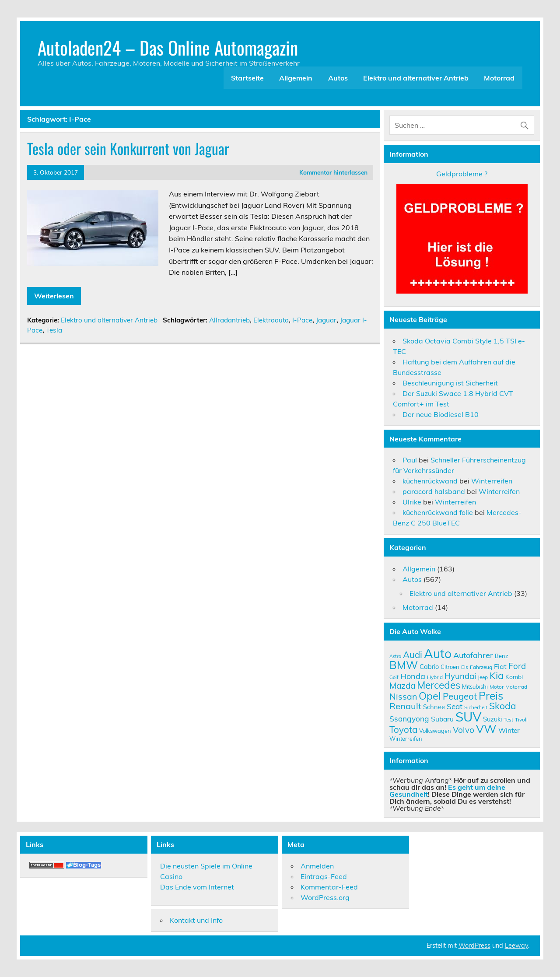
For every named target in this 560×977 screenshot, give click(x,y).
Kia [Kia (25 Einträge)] (497, 675)
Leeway (516, 945)
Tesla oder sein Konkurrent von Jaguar (128, 148)
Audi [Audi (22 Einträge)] (413, 655)
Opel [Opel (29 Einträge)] (430, 696)
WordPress (474, 945)
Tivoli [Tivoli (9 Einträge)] (521, 720)
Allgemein (296, 78)
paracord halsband (434, 491)
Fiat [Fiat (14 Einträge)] (500, 666)
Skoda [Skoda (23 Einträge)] (503, 706)
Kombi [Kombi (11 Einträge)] (514, 677)
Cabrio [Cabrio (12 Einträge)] (429, 667)
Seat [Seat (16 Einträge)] (455, 706)
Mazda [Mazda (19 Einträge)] (402, 686)
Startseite (247, 78)
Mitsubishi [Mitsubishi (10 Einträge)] (475, 686)
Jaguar (326, 320)
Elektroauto (271, 320)
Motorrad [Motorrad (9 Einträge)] (516, 687)
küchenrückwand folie (438, 512)
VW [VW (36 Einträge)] (486, 728)
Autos (338, 78)
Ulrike (412, 502)
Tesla (54, 330)
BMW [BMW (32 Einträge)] (404, 665)
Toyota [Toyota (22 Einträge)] (403, 729)
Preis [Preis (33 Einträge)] (491, 695)
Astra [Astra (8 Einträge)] (395, 656)
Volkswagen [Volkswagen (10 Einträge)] (435, 731)
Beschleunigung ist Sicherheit (450, 383)
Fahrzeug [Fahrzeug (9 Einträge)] (481, 667)
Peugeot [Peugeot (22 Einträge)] (460, 696)
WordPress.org (325, 897)
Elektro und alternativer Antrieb (416, 78)
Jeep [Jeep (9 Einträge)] (483, 677)
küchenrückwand (430, 481)
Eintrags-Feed (324, 876)
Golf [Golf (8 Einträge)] (394, 677)
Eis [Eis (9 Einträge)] (465, 667)
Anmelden (317, 866)
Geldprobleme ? (462, 174)
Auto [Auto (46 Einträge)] (438, 653)
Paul (410, 460)
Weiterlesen (54, 296)
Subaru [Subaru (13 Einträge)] (442, 719)
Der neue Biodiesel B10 (441, 414)
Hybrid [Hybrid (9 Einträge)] (435, 677)
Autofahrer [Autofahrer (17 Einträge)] (473, 655)
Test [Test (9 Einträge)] (508, 720)
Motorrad (499, 78)
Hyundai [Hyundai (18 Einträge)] (460, 676)
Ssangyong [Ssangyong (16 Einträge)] (409, 718)
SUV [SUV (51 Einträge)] (468, 717)
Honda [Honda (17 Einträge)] (413, 676)
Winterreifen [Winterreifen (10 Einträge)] (406, 739)
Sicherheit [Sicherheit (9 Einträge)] (476, 707)
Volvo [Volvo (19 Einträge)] (464, 730)
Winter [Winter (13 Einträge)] (509, 730)
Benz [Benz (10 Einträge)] (502, 656)
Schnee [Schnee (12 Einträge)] (434, 707)
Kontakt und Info (196, 920)
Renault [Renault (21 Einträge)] (405, 706)
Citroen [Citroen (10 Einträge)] (450, 667)
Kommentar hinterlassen (333, 172)
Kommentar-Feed (329, 887)
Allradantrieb (229, 320)
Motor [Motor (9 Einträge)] (497, 687)
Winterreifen (492, 481)
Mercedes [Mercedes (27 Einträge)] (439, 685)
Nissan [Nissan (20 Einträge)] (403, 696)
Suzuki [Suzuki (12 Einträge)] (492, 719)
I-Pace (302, 320)
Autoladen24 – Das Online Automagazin (168, 47)
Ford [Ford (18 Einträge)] (517, 666)
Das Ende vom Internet (197, 887)
